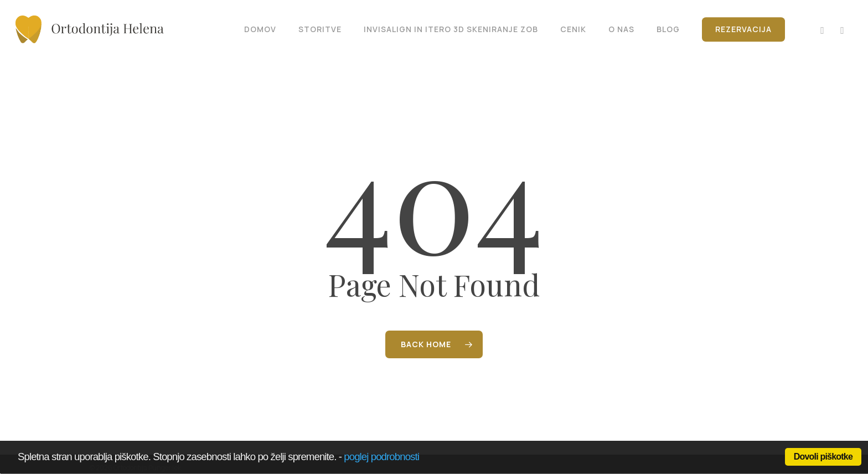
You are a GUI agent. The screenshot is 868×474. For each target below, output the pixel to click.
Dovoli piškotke (823, 457)
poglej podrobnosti (381, 457)
